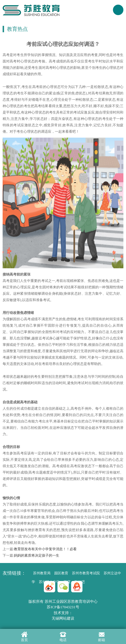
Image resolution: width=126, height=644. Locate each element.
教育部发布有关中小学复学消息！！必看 (45, 549)
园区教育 (61, 573)
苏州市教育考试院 (86, 573)
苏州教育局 (42, 573)
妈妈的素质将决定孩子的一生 (37, 555)
